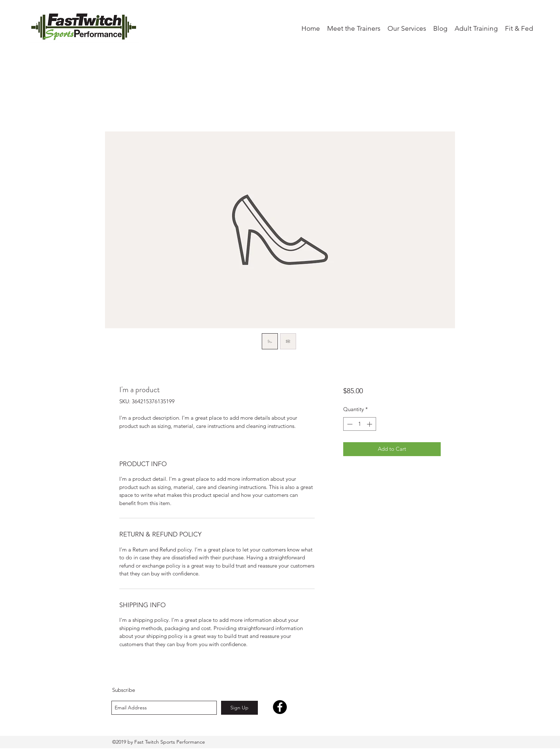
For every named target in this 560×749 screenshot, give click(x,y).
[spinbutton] (359, 424)
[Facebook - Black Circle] (280, 707)
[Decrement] (349, 424)
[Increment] (370, 424)
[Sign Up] (239, 708)
